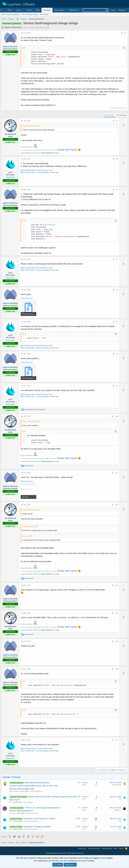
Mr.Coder (12, 813)
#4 (117, 190)
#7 (117, 322)
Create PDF (24, 153)
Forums (47, 10)
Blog (38, 10)
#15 (117, 641)
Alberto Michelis (13, 27)
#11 (117, 473)
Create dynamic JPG (34, 153)
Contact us (82, 848)
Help (115, 848)
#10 (117, 416)
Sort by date (109, 115)
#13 (117, 585)
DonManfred (10, 134)
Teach (29, 10)
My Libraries (46, 153)
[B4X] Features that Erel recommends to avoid (37, 170)
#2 (117, 121)
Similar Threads (44, 28)
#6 (117, 290)
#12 (117, 505)
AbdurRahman (14, 791)
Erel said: (26, 536)
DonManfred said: (29, 527)
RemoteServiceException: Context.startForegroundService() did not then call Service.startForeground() (33, 786)
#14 (117, 613)
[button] (19, 10)
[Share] (122, 33)
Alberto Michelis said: (30, 126)
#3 (117, 159)
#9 (117, 386)
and (35, 410)
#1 (125, 33)
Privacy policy (107, 848)
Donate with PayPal (67, 150)
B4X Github (44, 14)
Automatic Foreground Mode (37, 827)
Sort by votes (121, 115)
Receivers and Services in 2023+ (39, 819)
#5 (117, 259)
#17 (117, 740)
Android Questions (36, 791)
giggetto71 (118, 810)
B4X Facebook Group (30, 14)
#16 (117, 669)
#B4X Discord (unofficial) (10, 14)
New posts (59, 10)
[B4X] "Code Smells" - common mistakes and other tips (40, 173)
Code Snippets (28, 802)
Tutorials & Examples (31, 821)
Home (121, 848)
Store (10, 10)
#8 (117, 354)
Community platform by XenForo (65, 853)
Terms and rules (94, 848)
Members (73, 10)
